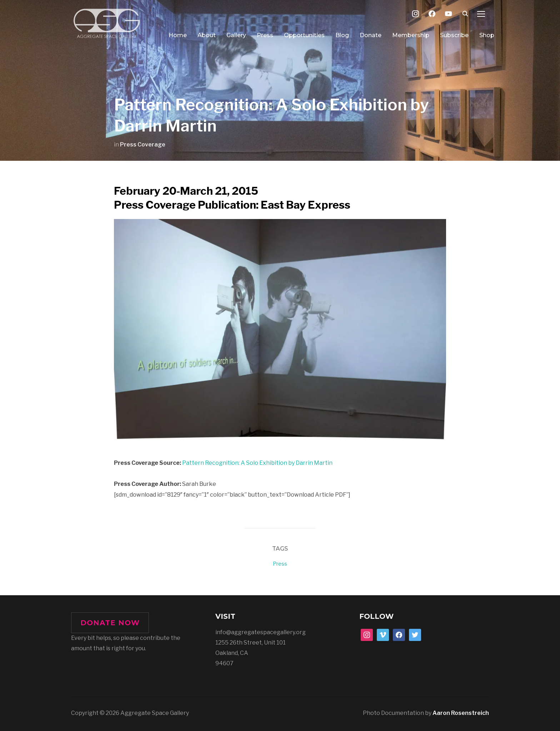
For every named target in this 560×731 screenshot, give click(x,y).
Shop (487, 35)
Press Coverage (143, 145)
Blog (342, 35)
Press (265, 35)
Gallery (236, 35)
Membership (411, 35)
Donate (371, 35)
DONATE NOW (110, 623)
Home (178, 35)
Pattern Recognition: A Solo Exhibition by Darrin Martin (257, 463)
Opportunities (304, 35)
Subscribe (454, 35)
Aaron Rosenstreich (461, 713)
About (207, 35)
